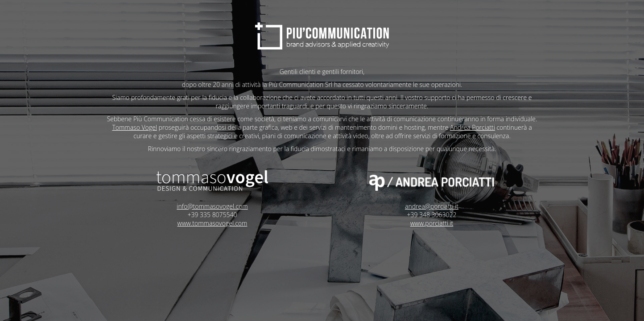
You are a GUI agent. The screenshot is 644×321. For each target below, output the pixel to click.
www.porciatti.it (434, 223)
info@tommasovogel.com (210, 206)
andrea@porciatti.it (433, 206)
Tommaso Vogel (122, 127)
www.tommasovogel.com (211, 223)
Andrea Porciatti (460, 127)
